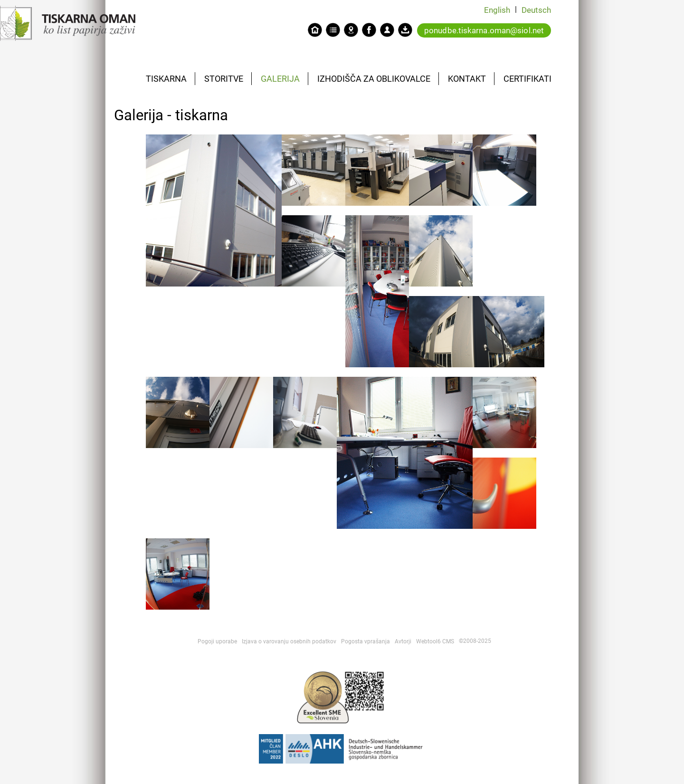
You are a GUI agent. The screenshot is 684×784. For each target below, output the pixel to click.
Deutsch (536, 10)
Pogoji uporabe (217, 641)
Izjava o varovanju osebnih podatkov (289, 641)
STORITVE (224, 79)
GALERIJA (280, 79)
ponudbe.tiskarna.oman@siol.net (484, 30)
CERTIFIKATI (527, 79)
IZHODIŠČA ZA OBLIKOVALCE (374, 79)
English (497, 10)
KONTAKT (467, 79)
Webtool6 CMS (435, 641)
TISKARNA (166, 79)
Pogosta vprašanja (366, 641)
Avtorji (403, 641)
